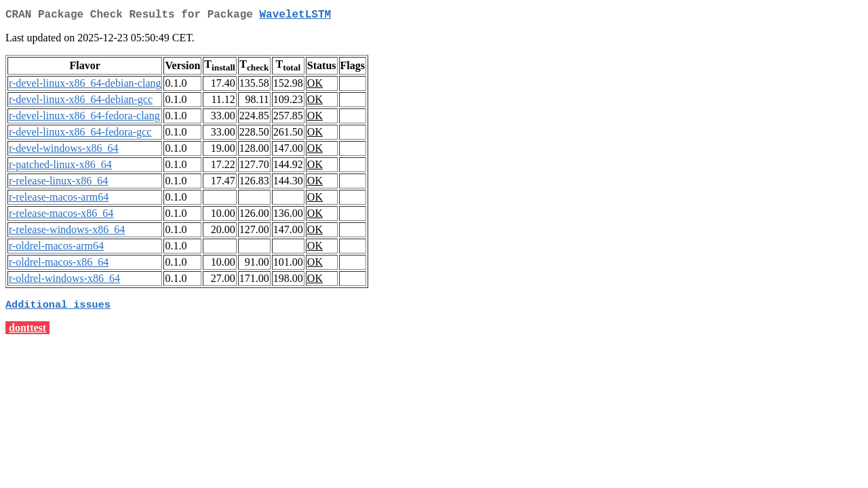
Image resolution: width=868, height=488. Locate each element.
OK (315, 86)
